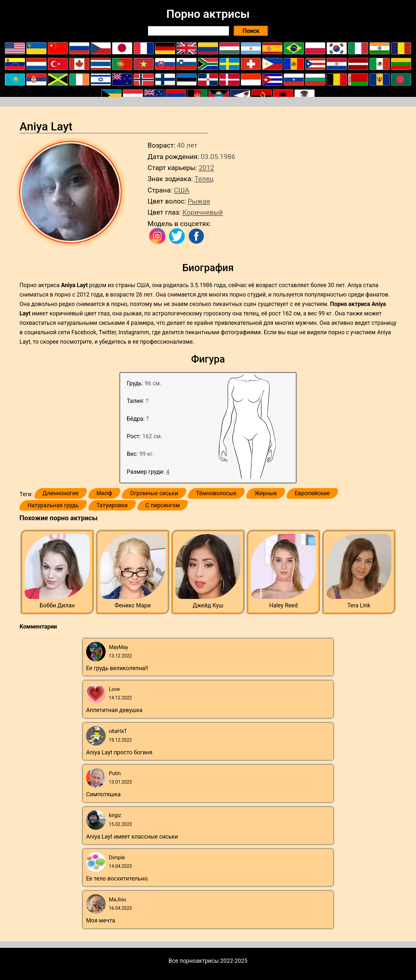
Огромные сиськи (154, 493)
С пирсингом (163, 505)
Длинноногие (61, 493)
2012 (206, 168)
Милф (104, 493)
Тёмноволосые (216, 493)
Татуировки (112, 505)
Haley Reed (283, 605)
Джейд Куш (208, 605)
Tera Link (359, 605)
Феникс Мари (132, 605)
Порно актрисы (208, 14)
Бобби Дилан (57, 605)
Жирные (266, 493)
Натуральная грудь (53, 505)
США (182, 190)
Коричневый (203, 212)
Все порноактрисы (194, 961)
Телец (204, 179)
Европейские (312, 493)
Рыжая (199, 201)
